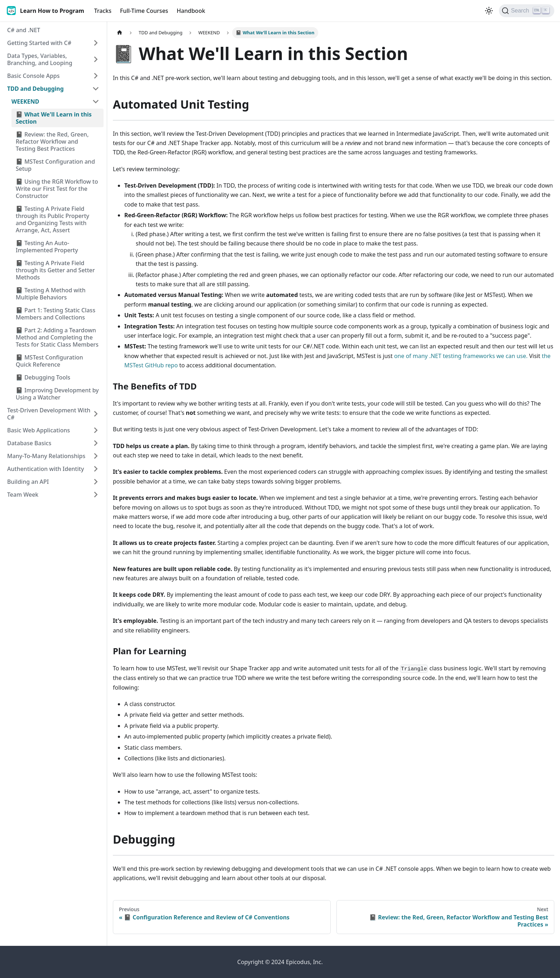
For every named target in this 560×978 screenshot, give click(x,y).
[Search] (527, 11)
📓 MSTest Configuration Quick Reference (49, 361)
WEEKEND (25, 101)
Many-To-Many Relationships (46, 456)
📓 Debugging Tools (43, 377)
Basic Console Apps (33, 76)
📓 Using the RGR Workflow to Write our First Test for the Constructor (57, 189)
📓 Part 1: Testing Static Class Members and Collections (56, 314)
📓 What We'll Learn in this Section (54, 118)
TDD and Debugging (35, 89)
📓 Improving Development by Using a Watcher (57, 394)
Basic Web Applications (39, 430)
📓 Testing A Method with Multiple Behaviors (51, 294)
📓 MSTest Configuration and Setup (55, 165)
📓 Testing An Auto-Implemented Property (47, 247)
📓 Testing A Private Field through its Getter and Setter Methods (55, 270)
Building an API (28, 482)
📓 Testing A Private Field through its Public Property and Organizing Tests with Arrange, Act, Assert (52, 219)
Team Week (23, 495)
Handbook (191, 11)
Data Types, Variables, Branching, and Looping (40, 59)
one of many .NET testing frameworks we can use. (461, 356)
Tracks (103, 11)
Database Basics (29, 443)
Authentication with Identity (46, 469)
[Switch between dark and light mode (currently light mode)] (489, 11)
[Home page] (120, 33)
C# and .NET (24, 30)
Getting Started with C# (39, 43)
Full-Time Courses (144, 11)
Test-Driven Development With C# (49, 414)
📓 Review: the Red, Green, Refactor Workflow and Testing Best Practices (52, 142)
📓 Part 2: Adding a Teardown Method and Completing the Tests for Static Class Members (57, 337)
